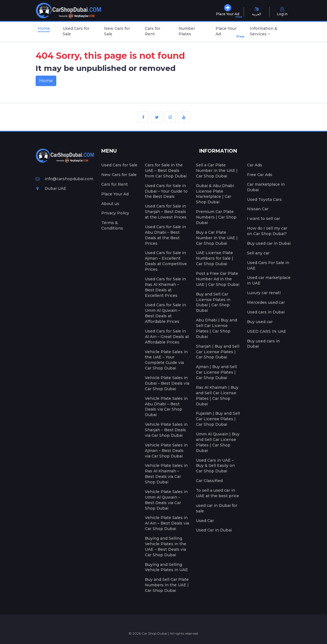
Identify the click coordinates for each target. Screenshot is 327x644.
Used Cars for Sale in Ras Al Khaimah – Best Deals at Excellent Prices (165, 287)
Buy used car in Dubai (269, 243)
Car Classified (209, 481)
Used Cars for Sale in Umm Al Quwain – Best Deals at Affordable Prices (165, 313)
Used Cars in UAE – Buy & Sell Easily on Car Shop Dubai (215, 466)
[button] (269, 32)
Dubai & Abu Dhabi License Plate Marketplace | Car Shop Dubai (215, 194)
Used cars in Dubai (266, 312)
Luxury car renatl (264, 293)
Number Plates (187, 31)
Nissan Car (258, 209)
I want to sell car (264, 219)
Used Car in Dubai (214, 530)
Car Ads (255, 165)
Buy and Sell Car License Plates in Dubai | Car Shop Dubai (213, 302)
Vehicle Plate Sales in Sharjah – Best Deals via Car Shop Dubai (166, 430)
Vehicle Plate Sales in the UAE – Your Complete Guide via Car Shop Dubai (166, 360)
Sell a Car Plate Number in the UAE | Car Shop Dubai (217, 171)
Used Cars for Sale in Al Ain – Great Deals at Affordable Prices (167, 337)
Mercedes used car (266, 302)
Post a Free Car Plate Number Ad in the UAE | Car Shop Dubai (218, 279)
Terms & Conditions (112, 225)
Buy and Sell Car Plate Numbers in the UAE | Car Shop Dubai (167, 585)
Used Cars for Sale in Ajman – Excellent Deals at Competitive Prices (166, 261)
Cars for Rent (153, 31)
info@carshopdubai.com (64, 179)
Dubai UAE (51, 188)
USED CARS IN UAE (267, 331)
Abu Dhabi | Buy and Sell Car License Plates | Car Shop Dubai (216, 328)
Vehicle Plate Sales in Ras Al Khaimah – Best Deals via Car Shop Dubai (166, 474)
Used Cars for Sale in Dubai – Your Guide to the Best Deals (166, 191)
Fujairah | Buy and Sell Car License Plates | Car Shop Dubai (218, 419)
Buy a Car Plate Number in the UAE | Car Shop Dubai (217, 238)
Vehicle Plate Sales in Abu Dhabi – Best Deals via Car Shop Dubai (166, 407)
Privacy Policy (115, 213)
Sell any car (258, 253)
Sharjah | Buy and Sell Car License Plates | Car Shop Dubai (218, 352)
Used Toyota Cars (264, 199)
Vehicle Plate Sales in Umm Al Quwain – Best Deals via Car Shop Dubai (166, 500)
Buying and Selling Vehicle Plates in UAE (166, 567)
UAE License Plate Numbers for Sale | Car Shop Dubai (215, 258)
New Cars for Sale (117, 31)
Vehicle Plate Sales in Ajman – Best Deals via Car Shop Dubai (166, 451)
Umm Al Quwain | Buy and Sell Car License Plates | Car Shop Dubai (218, 442)
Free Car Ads (260, 175)
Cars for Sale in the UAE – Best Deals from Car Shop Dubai (166, 171)
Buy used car (260, 322)
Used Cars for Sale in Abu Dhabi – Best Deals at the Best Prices (165, 235)
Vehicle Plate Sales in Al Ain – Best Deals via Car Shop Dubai (167, 523)
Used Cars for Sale (76, 31)
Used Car (205, 521)
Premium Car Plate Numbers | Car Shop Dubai (216, 217)
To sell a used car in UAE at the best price (217, 493)
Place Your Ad (227, 32)
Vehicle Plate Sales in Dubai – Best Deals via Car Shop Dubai (167, 383)
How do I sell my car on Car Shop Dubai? (267, 231)
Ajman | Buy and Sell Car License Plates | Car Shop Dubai (216, 372)
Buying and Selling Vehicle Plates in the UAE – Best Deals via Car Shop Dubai (166, 547)
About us (110, 204)
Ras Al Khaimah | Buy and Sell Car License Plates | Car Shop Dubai (217, 396)
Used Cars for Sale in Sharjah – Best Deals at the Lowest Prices (166, 212)
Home (44, 28)
